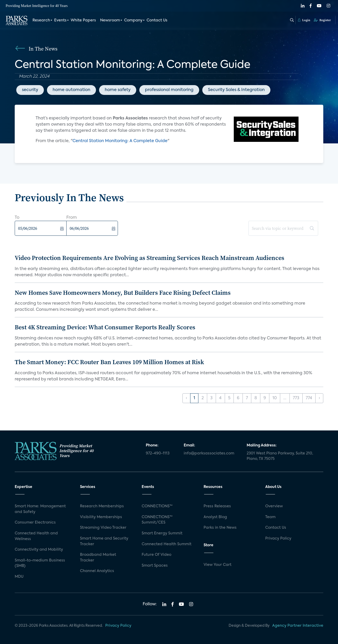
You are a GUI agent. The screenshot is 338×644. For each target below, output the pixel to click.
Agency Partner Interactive (298, 626)
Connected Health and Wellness (36, 536)
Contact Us (157, 20)
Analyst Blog (215, 517)
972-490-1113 (158, 453)
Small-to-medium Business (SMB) (40, 563)
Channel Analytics (97, 571)
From (72, 218)
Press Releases (217, 506)
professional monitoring (169, 90)
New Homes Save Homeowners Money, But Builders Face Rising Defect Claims (123, 293)
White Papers (83, 20)
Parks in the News (220, 528)
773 (296, 398)
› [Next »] (319, 398)
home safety (118, 90)
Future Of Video (156, 555)
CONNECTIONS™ (157, 506)
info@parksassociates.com (209, 453)
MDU (19, 577)
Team (270, 517)
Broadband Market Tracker (98, 558)
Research (41, 20)
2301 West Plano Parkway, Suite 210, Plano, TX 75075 (280, 456)
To (17, 218)
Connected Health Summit (167, 544)
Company (133, 20)
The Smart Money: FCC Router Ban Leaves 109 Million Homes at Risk (109, 362)
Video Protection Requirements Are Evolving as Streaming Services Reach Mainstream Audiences (150, 258)
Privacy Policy (278, 539)
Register (322, 20)
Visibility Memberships (101, 517)
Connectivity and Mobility (39, 550)
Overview (274, 506)
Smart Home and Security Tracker (104, 541)
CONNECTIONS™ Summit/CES (157, 520)
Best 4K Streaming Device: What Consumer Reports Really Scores (105, 327)
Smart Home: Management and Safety (40, 509)
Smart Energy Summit (162, 533)
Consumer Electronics (35, 523)
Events (60, 20)
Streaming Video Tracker (103, 528)
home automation (71, 90)
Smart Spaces (155, 566)
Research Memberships (102, 506)
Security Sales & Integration (236, 90)
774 (309, 398)
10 (275, 398)
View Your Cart (218, 565)
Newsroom (110, 20)
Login (304, 20)
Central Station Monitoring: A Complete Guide (120, 141)
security (30, 90)
